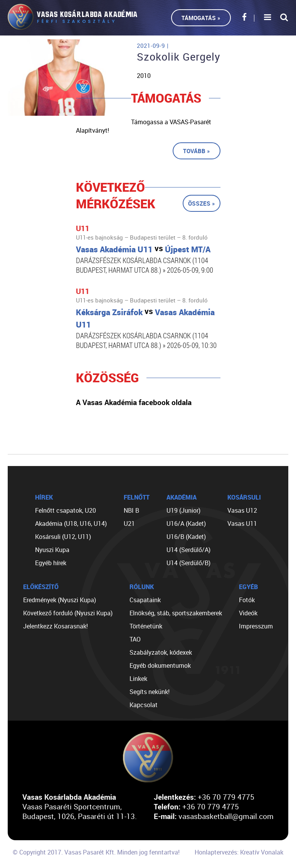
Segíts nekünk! (150, 692)
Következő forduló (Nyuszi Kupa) (68, 613)
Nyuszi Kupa (52, 550)
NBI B (131, 510)
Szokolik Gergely (179, 57)
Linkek (138, 679)
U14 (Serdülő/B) (188, 563)
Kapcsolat (144, 705)
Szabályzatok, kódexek (161, 652)
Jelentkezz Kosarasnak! (55, 626)
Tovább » (197, 151)
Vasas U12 (242, 510)
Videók (248, 613)
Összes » (202, 203)
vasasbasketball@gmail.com (226, 816)
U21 (129, 524)
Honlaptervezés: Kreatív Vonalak (239, 852)
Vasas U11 (242, 524)
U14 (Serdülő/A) (188, 550)
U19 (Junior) (183, 510)
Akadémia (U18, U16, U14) (71, 524)
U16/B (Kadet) (186, 537)
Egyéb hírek (51, 563)
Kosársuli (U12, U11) (63, 537)
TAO (135, 639)
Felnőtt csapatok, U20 (66, 510)
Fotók (247, 600)
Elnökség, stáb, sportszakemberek (176, 613)
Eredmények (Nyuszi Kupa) (60, 600)
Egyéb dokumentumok (160, 665)
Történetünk (146, 626)
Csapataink (145, 600)
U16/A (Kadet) (186, 524)
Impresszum (256, 626)
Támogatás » (201, 18)
